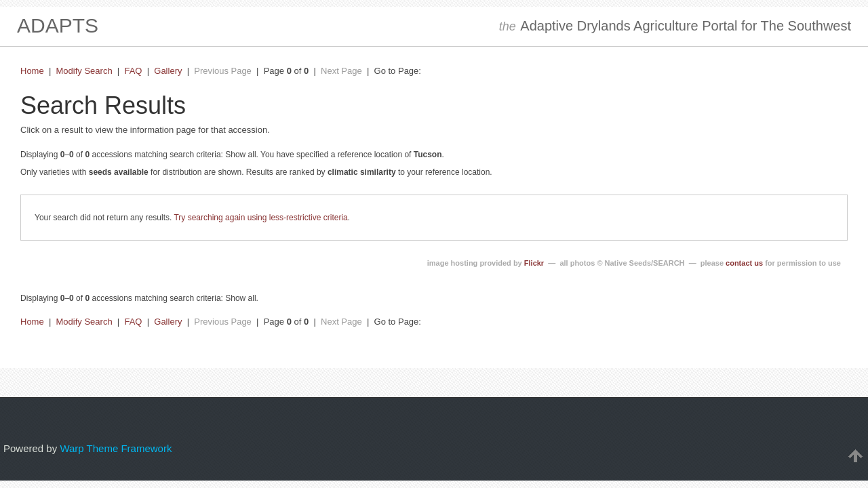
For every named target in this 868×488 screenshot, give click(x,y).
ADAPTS (58, 25)
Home (32, 71)
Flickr (534, 263)
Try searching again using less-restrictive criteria (260, 218)
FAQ (133, 71)
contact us (744, 263)
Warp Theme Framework (116, 448)
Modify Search (84, 71)
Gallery (168, 71)
